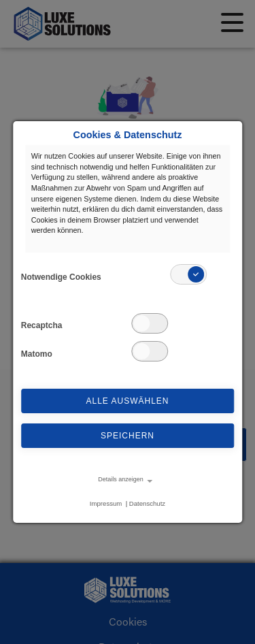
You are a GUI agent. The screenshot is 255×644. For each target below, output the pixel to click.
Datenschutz (147, 503)
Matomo (37, 354)
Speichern (128, 436)
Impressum (106, 503)
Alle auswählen (127, 401)
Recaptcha (42, 325)
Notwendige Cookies (61, 277)
